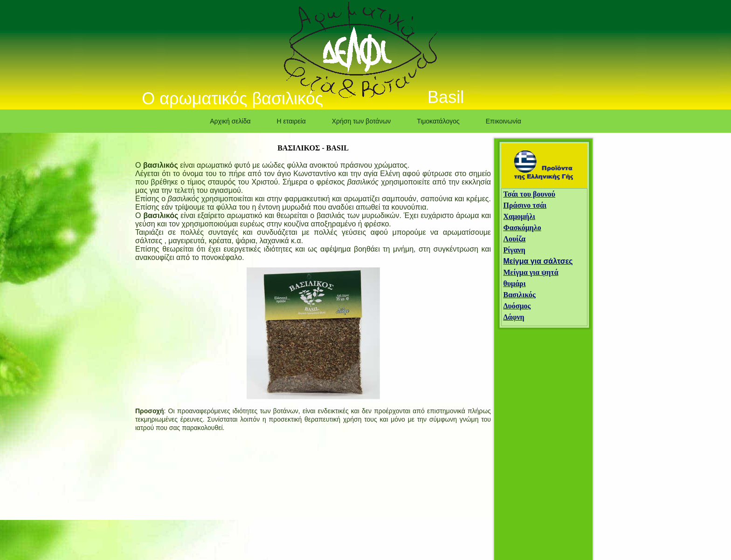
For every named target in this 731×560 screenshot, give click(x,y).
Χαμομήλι (519, 216)
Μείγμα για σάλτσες (538, 261)
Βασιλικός (519, 295)
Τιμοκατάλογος (438, 121)
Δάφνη (514, 317)
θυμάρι (514, 283)
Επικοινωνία (503, 121)
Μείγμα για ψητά (531, 272)
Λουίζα (514, 239)
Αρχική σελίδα (230, 121)
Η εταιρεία (291, 121)
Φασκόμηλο (522, 228)
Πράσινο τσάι (525, 205)
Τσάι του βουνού (529, 194)
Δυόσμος (517, 306)
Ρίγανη (514, 250)
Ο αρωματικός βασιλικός (232, 99)
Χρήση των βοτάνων (362, 121)
